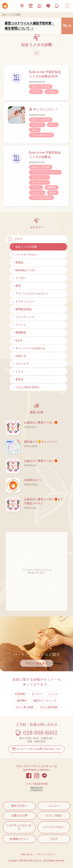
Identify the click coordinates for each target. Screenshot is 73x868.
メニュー (54, 806)
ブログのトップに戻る (37, 54)
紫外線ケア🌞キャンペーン (41, 442)
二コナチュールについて (19, 827)
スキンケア (37, 125)
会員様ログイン (19, 839)
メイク (53, 125)
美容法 (35, 130)
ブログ (54, 839)
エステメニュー (40, 177)
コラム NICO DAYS (41, 135)
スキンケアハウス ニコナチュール (37, 766)
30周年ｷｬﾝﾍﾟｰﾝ (33, 480)
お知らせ (52, 92)
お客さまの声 (19, 815)
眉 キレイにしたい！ (43, 109)
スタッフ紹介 (54, 815)
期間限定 (52, 188)
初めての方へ (19, 806)
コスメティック (40, 182)
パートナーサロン (54, 827)
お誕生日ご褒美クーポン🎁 (41, 422)
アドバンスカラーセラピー (45, 172)
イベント (36, 92)
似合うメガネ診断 (41, 87)
